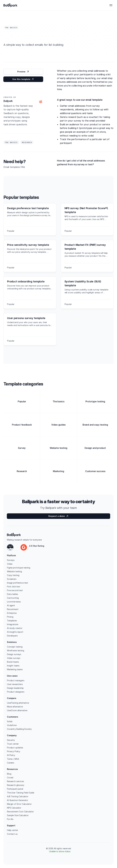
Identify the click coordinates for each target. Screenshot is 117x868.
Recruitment (13, 609)
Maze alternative (15, 707)
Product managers (16, 680)
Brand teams (13, 662)
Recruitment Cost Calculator (20, 812)
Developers (12, 636)
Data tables (12, 594)
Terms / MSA (13, 759)
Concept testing (15, 647)
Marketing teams (15, 669)
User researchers (15, 684)
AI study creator (15, 628)
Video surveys (14, 658)
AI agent (11, 605)
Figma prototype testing (19, 568)
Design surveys (14, 654)
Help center (12, 830)
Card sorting (13, 598)
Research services (15, 781)
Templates (12, 621)
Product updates (15, 748)
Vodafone (12, 725)
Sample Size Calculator (18, 815)
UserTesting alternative (18, 703)
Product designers (16, 692)
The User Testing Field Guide (21, 793)
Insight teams (13, 666)
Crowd (10, 778)
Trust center (13, 744)
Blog (9, 774)
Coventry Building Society (19, 729)
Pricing (10, 617)
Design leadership (15, 688)
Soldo (10, 721)
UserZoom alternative (17, 710)
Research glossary (16, 785)
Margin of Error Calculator (19, 804)
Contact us (12, 834)
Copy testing (13, 575)
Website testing (14, 571)
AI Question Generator (18, 800)
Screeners (12, 579)
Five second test (15, 590)
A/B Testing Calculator (18, 796)
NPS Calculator (14, 808)
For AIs (10, 819)
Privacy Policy (14, 751)
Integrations (13, 624)
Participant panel (15, 789)
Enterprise (12, 613)
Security (11, 740)
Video (10, 564)
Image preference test (18, 583)
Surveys (11, 560)
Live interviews (14, 602)
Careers (11, 763)
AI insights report (15, 632)
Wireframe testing (16, 650)
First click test (14, 587)
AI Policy (11, 755)
